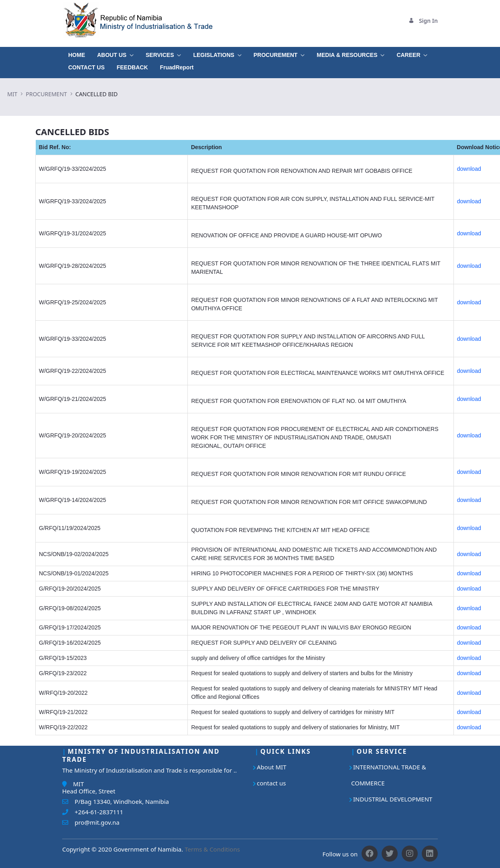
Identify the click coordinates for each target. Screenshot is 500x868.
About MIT (272, 767)
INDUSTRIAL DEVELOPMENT (393, 799)
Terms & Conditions (212, 849)
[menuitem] (77, 53)
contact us (271, 783)
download (469, 169)
